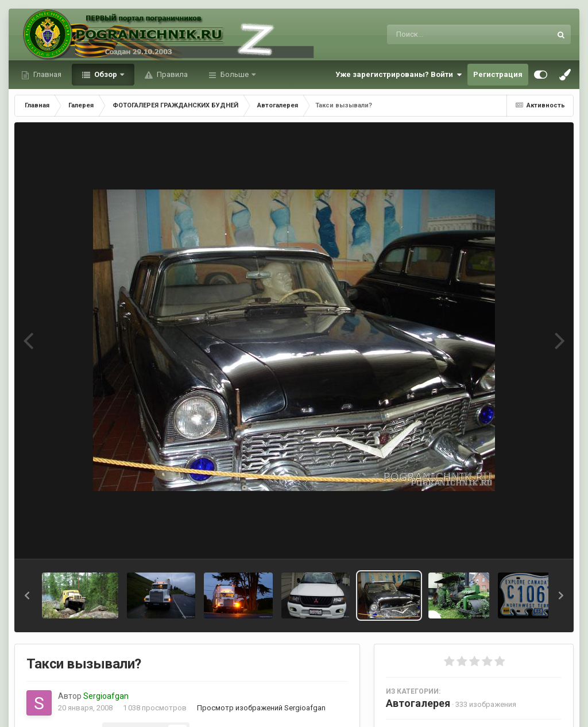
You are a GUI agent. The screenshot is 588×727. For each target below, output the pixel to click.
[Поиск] (448, 34)
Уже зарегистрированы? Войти (399, 75)
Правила (171, 74)
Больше (235, 74)
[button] (27, 595)
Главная (47, 74)
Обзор (106, 74)
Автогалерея (418, 703)
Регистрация (498, 74)
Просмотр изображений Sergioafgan (261, 708)
